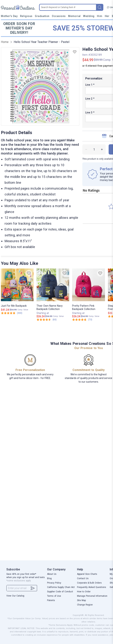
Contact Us (83, 578)
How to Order (84, 592)
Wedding (89, 16)
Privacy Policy (54, 583)
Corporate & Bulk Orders (89, 583)
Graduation (42, 16)
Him (100, 16)
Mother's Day (9, 16)
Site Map (81, 600)
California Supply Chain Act (61, 587)
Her (107, 16)
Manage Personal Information (92, 596)
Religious (26, 16)
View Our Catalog (15, 596)
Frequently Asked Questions (92, 587)
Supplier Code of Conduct (60, 592)
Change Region (85, 605)
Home (5, 42)
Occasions (59, 16)
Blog (49, 578)
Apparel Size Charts (87, 574)
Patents (51, 600)
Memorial (74, 16)
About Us (52, 574)
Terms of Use (54, 596)
